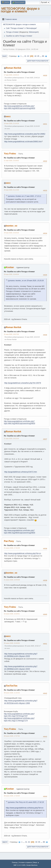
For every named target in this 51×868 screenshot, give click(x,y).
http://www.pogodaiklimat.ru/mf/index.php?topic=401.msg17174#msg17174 (19, 719)
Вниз (4, 56)
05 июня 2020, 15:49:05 (12, 643)
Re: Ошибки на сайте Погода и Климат (19, 72)
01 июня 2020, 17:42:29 (12, 548)
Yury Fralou (10, 154)
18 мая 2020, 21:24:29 (11, 123)
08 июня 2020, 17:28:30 (12, 796)
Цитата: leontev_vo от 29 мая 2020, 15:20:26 (26, 281)
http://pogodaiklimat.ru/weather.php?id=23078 (23, 383)
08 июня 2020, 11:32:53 (12, 693)
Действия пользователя (38, 61)
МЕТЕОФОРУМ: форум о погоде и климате (20, 10)
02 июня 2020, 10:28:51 (12, 614)
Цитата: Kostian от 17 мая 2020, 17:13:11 (25, 196)
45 (38, 56)
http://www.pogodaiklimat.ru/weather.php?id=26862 (25, 134)
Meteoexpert (34, 32)
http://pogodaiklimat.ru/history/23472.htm (21, 472)
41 (25, 56)
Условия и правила (25, 862)
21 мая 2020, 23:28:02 (11, 161)
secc (8, 116)
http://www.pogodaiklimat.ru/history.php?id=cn (23, 553)
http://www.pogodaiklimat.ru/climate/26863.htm (23, 141)
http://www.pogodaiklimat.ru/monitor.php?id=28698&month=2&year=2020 (21, 655)
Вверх (5, 842)
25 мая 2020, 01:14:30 (11, 190)
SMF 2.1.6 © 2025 (19, 865)
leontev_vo (12, 226)
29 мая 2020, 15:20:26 (11, 233)
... (23, 56)
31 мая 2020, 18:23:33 (11, 439)
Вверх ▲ (36, 862)
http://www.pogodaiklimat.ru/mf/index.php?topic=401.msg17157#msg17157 (19, 715)
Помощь (15, 862)
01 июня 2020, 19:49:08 (12, 580)
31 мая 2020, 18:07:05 (11, 334)
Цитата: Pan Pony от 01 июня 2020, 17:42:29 (26, 802)
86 (43, 56)
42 (28, 56)
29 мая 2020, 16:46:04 (11, 274)
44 (35, 56)
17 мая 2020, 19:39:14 (11, 75)
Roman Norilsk (14, 68)
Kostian (10, 267)
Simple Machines (32, 865)
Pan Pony (9, 541)
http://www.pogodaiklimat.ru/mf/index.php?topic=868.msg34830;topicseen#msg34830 (20, 422)
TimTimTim (12, 686)
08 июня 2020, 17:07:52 (12, 736)
